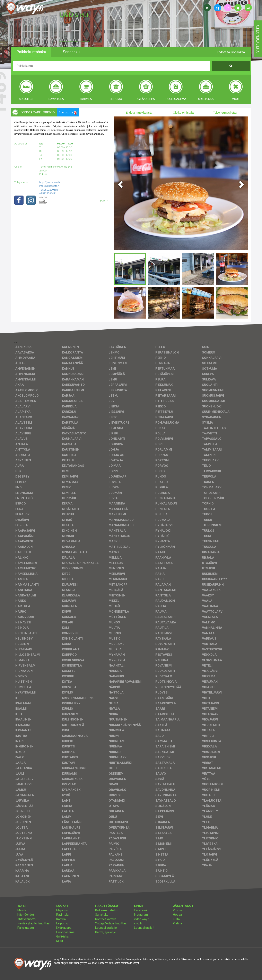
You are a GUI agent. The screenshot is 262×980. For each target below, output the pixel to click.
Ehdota (139, 113)
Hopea (177, 915)
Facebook (141, 910)
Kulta (176, 919)
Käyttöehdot (26, 915)
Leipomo (62, 923)
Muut (60, 941)
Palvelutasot (26, 928)
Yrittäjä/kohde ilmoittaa (111, 923)
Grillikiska (62, 936)
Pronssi (178, 910)
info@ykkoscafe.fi (49, 186)
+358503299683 (49, 190)
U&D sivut (74, 15)
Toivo (225, 113)
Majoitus (62, 910)
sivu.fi (138, 923)
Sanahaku (102, 915)
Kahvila (61, 919)
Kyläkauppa (64, 928)
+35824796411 (48, 193)
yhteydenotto (258, 39)
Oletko (183, 113)
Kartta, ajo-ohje (106, 932)
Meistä (22, 910)
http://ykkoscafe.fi (50, 182)
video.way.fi (142, 919)
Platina (177, 923)
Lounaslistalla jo (106, 928)
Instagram (141, 915)
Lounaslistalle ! (144, 928)
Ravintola (62, 915)
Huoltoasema (65, 932)
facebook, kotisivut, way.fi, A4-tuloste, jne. (74, 42)
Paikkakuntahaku (106, 910)
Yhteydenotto (27, 919)
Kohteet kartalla (106, 919)
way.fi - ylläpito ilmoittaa (33, 923)
